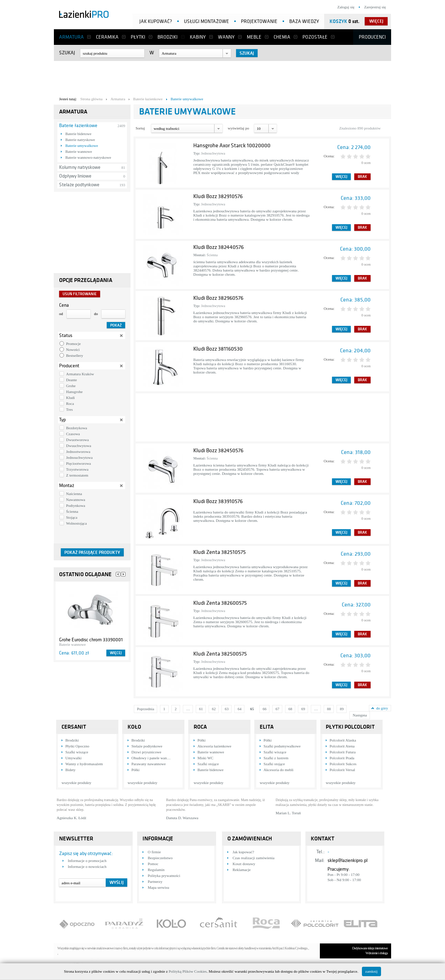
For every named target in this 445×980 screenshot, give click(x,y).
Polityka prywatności (164, 876)
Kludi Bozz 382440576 (219, 247)
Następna (360, 715)
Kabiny (198, 37)
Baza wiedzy (304, 21)
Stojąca (72, 517)
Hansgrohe (74, 392)
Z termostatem (77, 475)
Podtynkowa (76, 505)
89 (342, 709)
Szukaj (67, 53)
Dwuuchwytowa (79, 446)
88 (329, 709)
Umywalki (73, 758)
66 (264, 709)
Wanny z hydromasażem (84, 764)
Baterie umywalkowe (82, 146)
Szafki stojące (208, 764)
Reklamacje (242, 870)
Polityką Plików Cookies (188, 971)
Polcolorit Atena (342, 746)
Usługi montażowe (207, 21)
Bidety (70, 770)
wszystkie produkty (76, 783)
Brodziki (168, 37)
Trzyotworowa (77, 469)
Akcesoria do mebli (278, 770)
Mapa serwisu (158, 887)
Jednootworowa (78, 452)
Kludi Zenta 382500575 (220, 654)
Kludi (70, 398)
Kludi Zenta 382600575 (220, 603)
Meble (254, 37)
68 (290, 709)
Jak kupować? (156, 21)
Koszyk (338, 21)
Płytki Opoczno (77, 746)
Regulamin (156, 870)
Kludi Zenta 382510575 (220, 552)
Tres (69, 409)
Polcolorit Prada (342, 758)
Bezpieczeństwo (160, 858)
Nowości (73, 350)
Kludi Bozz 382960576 (218, 298)
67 (277, 709)
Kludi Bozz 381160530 (218, 349)
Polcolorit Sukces (343, 764)
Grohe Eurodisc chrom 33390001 (91, 640)
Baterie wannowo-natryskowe (88, 157)
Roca (70, 403)
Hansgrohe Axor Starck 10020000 (232, 146)
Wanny (226, 37)
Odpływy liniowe (75, 176)
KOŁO (134, 727)
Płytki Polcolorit (350, 727)
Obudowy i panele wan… (151, 758)
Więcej (116, 653)
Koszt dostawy (244, 864)
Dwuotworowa (77, 440)
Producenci (372, 37)
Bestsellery (75, 355)
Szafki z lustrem (276, 758)
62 (214, 709)
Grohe (71, 386)
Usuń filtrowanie (80, 294)
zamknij (371, 971)
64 (239, 709)
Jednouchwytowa (79, 457)
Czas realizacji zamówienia (253, 858)
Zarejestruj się (375, 7)
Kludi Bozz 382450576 (218, 450)
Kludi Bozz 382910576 (218, 196)
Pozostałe (315, 37)
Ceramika (107, 37)
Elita (267, 727)
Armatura (71, 37)
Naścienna (74, 494)
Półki (135, 770)
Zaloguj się (346, 7)
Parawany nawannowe (149, 764)
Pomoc (153, 864)
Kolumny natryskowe (80, 167)
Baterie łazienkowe (78, 126)
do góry (382, 708)
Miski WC (205, 758)
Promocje (73, 344)
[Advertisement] (222, 77)
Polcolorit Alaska (343, 740)
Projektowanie (259, 21)
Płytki (138, 37)
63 (226, 709)
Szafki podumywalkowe (282, 746)
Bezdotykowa (76, 428)
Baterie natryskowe (80, 140)
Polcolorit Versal (342, 770)
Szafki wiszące (77, 752)
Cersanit (74, 727)
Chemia (282, 37)
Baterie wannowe (79, 151)
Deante (71, 380)
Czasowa (73, 434)
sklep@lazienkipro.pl (347, 860)
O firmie (154, 852)
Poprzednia (145, 709)
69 (303, 709)
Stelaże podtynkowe (79, 185)
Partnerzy (155, 881)
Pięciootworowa (78, 463)
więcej (376, 21)
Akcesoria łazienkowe (214, 746)
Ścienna (72, 511)
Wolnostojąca (76, 523)
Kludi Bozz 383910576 (218, 501)
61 (201, 709)
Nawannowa (76, 500)
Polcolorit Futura (343, 752)
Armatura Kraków (80, 374)
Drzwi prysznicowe (146, 752)
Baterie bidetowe (78, 134)
